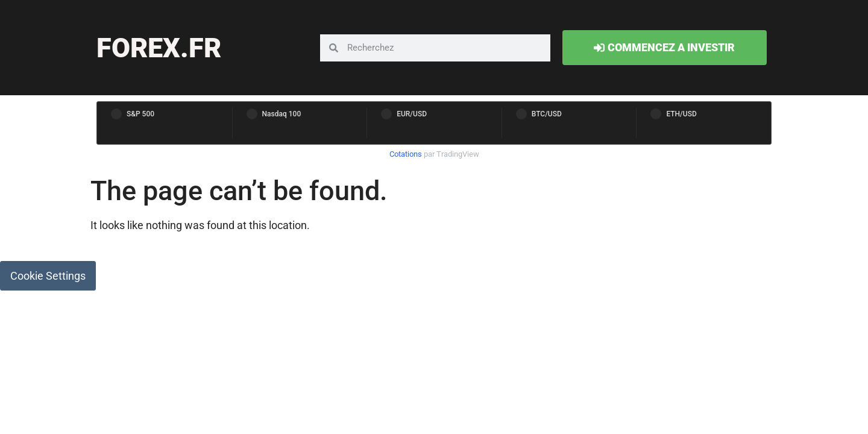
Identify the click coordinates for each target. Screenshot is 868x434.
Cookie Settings (48, 276)
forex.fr (159, 48)
